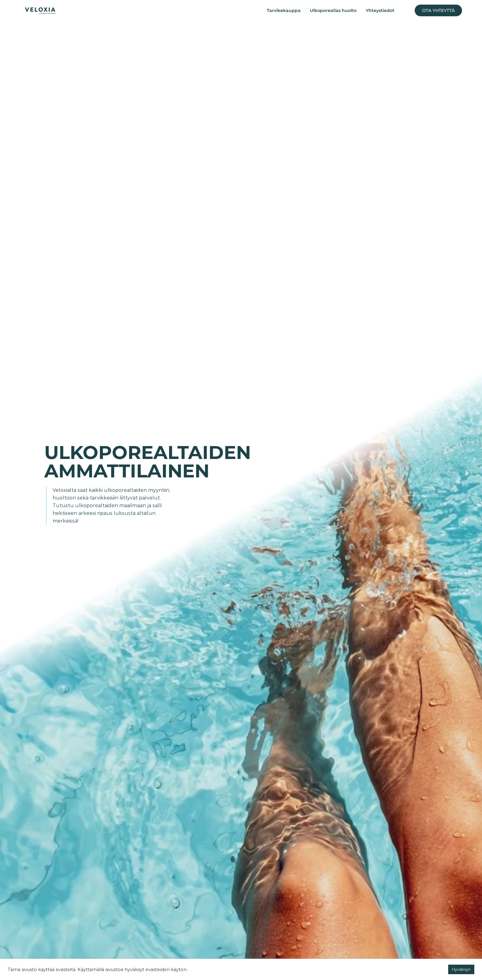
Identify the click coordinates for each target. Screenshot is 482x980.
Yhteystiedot (380, 10)
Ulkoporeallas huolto (333, 10)
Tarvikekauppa (284, 10)
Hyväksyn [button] (461, 969)
